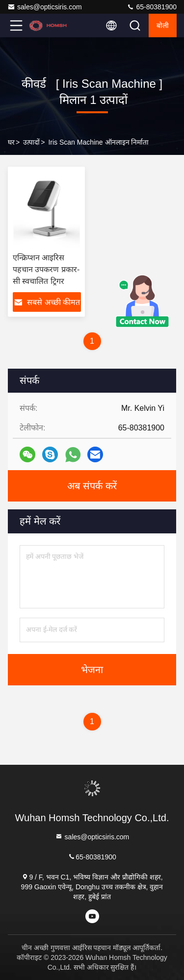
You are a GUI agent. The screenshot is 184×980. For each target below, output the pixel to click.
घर (11, 142)
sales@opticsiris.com (45, 7)
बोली (163, 25)
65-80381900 (152, 7)
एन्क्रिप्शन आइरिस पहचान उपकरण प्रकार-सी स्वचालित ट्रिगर (46, 269)
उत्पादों (31, 142)
